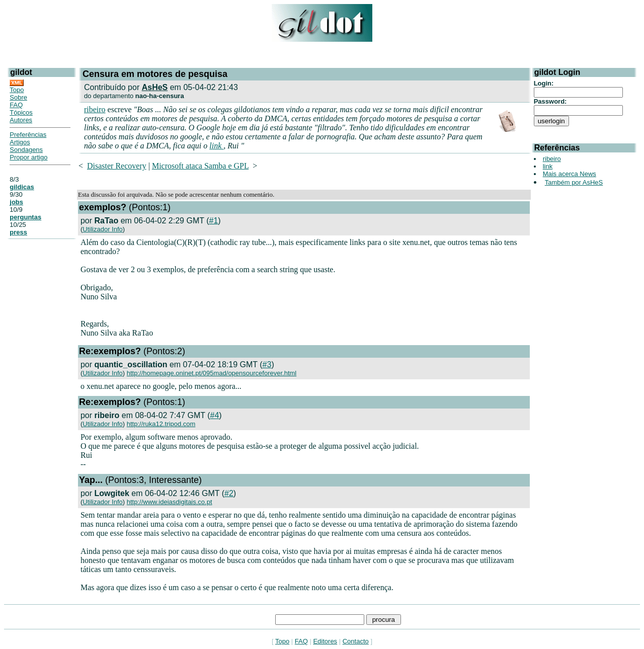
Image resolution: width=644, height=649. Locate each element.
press (18, 232)
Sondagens (26, 150)
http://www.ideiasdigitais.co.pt (170, 502)
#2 (229, 493)
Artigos (20, 142)
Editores (325, 641)
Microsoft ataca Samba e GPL (200, 166)
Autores (21, 120)
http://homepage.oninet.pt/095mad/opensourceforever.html (212, 373)
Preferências (28, 135)
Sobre (18, 97)
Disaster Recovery (117, 166)
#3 (267, 364)
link (216, 146)
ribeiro (95, 109)
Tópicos (21, 112)
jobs (16, 202)
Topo (17, 90)
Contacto (356, 641)
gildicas (22, 187)
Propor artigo (28, 157)
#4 (215, 415)
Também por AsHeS (574, 182)
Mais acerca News (570, 174)
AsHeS (155, 87)
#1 (213, 221)
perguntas (25, 217)
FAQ (16, 105)
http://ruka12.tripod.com (161, 424)
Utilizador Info (102, 229)
